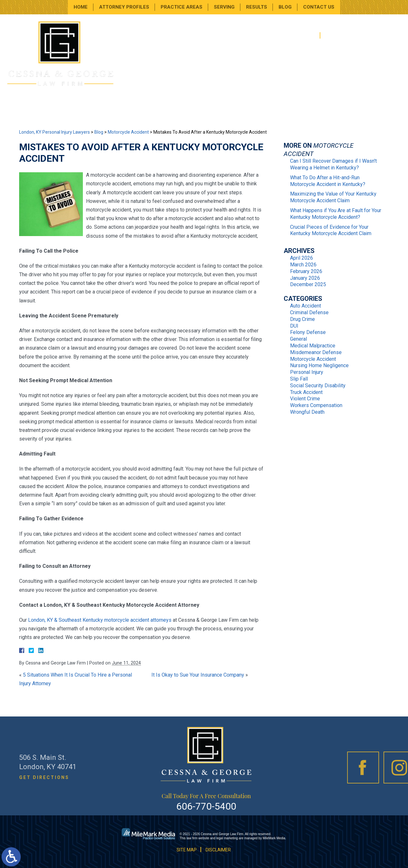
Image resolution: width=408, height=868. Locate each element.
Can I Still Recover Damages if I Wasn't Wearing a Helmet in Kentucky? (333, 164)
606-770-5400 (354, 36)
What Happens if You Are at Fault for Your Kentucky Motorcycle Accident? (336, 214)
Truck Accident (306, 392)
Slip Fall (299, 379)
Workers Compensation (316, 405)
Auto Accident (306, 306)
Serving (224, 7)
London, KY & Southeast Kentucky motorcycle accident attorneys (100, 620)
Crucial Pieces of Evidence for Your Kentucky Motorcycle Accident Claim (331, 230)
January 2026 (305, 278)
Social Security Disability (318, 386)
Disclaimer (218, 850)
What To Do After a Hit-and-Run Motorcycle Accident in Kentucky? (328, 181)
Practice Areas (182, 7)
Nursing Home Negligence (319, 365)
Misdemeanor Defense (316, 352)
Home (81, 7)
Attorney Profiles (124, 7)
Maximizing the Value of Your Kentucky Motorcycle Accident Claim (333, 197)
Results (257, 7)
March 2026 (303, 265)
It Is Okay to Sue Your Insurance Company (198, 675)
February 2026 (306, 271)
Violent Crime (305, 399)
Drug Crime (302, 319)
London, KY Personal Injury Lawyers (55, 132)
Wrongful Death (307, 412)
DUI (294, 326)
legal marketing (227, 838)
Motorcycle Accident (128, 132)
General (299, 339)
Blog (285, 7)
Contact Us (319, 7)
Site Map (187, 850)
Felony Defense (308, 332)
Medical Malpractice (313, 346)
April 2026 (302, 258)
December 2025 (308, 284)
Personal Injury (307, 372)
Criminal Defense (309, 312)
